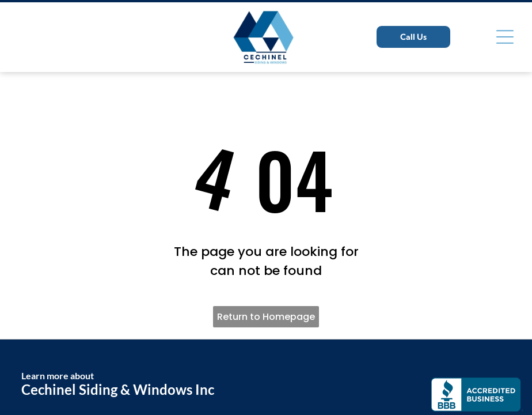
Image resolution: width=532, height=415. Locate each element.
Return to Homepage (266, 317)
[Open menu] (505, 37)
